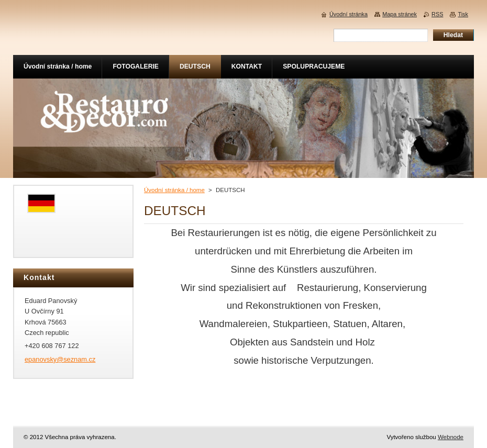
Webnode (451, 437)
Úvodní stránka (348, 14)
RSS (437, 14)
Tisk (463, 14)
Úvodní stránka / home (174, 190)
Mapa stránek (400, 14)
